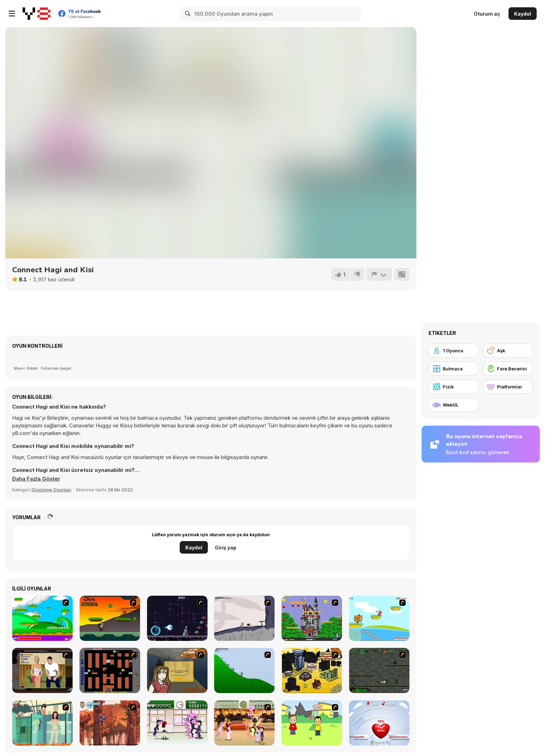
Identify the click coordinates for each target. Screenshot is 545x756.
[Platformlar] (508, 387)
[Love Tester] (379, 723)
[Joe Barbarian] (110, 618)
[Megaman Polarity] (177, 618)
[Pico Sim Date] (177, 670)
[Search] (188, 14)
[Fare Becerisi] (508, 369)
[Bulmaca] (454, 369)
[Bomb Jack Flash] (312, 618)
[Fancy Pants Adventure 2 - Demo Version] (244, 670)
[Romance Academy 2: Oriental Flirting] (244, 723)
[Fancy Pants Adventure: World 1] (244, 618)
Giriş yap (226, 548)
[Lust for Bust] (42, 670)
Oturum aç (487, 14)
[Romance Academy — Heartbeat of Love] (177, 723)
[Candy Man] (42, 618)
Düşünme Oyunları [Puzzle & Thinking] (51, 490)
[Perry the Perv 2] (42, 723)
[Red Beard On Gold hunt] (379, 618)
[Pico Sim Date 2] (312, 670)
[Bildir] (379, 274)
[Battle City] (110, 670)
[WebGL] (454, 405)
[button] (36, 479)
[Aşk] (508, 351)
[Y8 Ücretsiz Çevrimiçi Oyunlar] (36, 14)
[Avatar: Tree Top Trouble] (110, 723)
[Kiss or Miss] (312, 723)
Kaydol (523, 14)
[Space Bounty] (379, 670)
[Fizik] (454, 387)
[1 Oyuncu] (454, 351)
